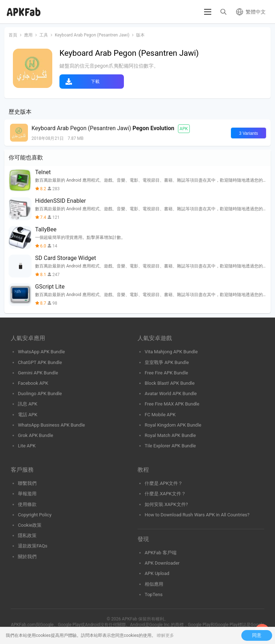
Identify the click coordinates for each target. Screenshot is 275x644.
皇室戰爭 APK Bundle (167, 362)
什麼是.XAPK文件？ (165, 494)
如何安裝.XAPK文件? (166, 504)
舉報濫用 (27, 494)
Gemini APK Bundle (38, 373)
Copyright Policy (35, 515)
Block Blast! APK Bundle (170, 383)
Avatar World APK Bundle (171, 394)
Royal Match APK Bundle (170, 435)
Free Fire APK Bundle (166, 373)
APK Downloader (162, 563)
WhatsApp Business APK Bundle (51, 425)
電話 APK (28, 415)
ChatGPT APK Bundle (40, 362)
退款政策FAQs (33, 546)
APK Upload (157, 573)
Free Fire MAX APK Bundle (172, 404)
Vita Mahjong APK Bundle (171, 352)
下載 (95, 82)
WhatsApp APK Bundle (41, 352)
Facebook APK (33, 383)
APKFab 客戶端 (161, 553)
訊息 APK (28, 404)
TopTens (154, 594)
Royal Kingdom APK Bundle (173, 425)
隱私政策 (27, 535)
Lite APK (27, 446)
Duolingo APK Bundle (40, 394)
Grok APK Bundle (36, 435)
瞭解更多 (165, 635)
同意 (257, 635)
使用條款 (27, 504)
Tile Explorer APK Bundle (170, 446)
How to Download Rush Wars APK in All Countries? (197, 515)
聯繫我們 (27, 483)
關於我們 (27, 557)
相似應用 (154, 584)
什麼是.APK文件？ (164, 483)
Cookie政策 (30, 525)
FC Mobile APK (160, 415)
